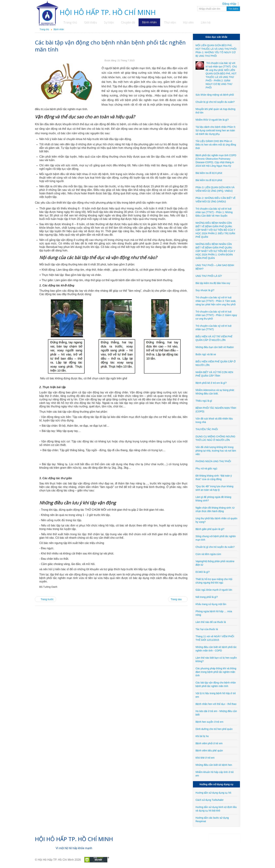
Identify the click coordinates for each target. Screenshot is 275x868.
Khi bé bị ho (202, 736)
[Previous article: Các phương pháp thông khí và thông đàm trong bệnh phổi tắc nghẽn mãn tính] (46, 599)
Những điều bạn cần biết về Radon (215, 347)
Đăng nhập (229, 4)
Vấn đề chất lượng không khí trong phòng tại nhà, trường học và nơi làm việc (216, 451)
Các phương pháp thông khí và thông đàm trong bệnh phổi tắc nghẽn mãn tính (216, 672)
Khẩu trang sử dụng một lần (211, 604)
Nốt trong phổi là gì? (207, 597)
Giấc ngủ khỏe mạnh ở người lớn (214, 590)
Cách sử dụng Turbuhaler (210, 800)
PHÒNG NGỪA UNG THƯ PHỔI (213, 461)
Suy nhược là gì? (205, 290)
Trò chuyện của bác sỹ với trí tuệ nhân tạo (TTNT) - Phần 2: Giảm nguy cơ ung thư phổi (216, 315)
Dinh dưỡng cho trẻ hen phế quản (214, 729)
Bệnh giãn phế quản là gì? (210, 529)
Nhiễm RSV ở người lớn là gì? (212, 120)
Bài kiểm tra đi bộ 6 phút (209, 173)
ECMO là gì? (203, 572)
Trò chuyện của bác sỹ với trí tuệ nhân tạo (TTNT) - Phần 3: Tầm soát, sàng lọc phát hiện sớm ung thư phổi (216, 301)
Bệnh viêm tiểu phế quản (209, 751)
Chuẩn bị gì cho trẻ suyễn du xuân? (215, 102)
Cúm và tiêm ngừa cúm (208, 554)
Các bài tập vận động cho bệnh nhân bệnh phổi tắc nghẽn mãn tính (110, 46)
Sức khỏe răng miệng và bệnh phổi (215, 95)
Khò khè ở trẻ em (205, 758)
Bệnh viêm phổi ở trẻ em (209, 743)
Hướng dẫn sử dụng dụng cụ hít (213, 793)
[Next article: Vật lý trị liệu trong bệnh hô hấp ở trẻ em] (178, 599)
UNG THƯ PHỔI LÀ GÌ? (209, 276)
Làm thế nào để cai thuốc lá (211, 622)
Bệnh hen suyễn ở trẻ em (209, 722)
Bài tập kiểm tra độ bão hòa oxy (213, 283)
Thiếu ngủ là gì (204, 401)
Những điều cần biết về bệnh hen (214, 765)
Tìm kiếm (233, 9)
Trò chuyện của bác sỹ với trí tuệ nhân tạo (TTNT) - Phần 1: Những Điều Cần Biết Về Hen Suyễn (214, 212)
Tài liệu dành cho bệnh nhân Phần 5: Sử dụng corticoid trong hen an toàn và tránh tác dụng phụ (216, 130)
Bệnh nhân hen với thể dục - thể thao (216, 704)
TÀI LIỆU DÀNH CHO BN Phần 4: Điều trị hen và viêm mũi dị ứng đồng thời (216, 145)
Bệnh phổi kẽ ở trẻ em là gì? (211, 383)
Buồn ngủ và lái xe (206, 354)
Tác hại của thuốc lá (207, 629)
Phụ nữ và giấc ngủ (206, 468)
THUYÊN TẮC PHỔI (207, 429)
